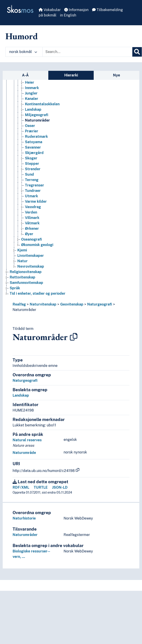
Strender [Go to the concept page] (33, 169)
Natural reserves (27, 440)
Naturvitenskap (43, 304)
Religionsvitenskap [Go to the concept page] (26, 272)
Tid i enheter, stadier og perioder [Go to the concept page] (38, 293)
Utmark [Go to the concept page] (31, 196)
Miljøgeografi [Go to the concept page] (37, 115)
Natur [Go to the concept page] (22, 261)
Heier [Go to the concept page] (30, 82)
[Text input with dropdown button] (87, 52)
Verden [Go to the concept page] (31, 212)
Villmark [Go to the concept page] (32, 218)
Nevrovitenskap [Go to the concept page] (31, 266)
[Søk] (137, 52)
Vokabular (50, 10)
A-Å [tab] (25, 75)
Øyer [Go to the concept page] (29, 234)
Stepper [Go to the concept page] (32, 164)
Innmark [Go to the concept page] (32, 88)
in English (68, 15)
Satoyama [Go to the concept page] (34, 142)
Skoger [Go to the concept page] (31, 158)
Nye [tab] (116, 75)
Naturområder (24, 310)
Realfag (19, 304)
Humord (22, 36)
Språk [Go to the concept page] (15, 288)
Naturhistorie (24, 518)
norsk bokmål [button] (23, 52)
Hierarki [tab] (71, 75)
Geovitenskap (72, 304)
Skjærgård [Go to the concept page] (34, 153)
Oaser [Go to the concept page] (30, 126)
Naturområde (24, 453)
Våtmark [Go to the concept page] (32, 223)
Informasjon (76, 10)
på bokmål (48, 15)
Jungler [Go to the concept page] (31, 93)
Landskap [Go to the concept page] (33, 109)
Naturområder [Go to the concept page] (37, 120)
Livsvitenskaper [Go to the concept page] (31, 256)
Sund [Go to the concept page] (29, 174)
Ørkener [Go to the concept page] (32, 229)
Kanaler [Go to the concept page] (32, 99)
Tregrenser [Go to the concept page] (34, 185)
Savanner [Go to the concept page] (33, 147)
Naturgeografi (100, 304)
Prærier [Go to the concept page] (32, 131)
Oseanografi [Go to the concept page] (32, 239)
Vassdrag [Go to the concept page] (33, 207)
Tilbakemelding (108, 10)
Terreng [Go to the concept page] (32, 180)
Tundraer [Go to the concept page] (33, 191)
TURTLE (41, 487)
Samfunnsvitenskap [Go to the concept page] (26, 283)
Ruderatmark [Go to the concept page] (36, 137)
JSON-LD (60, 487)
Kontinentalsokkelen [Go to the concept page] (42, 104)
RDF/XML (21, 487)
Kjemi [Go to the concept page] (22, 250)
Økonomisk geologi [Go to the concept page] (37, 245)
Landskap (21, 395)
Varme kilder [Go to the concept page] (36, 201)
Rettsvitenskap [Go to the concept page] (22, 277)
